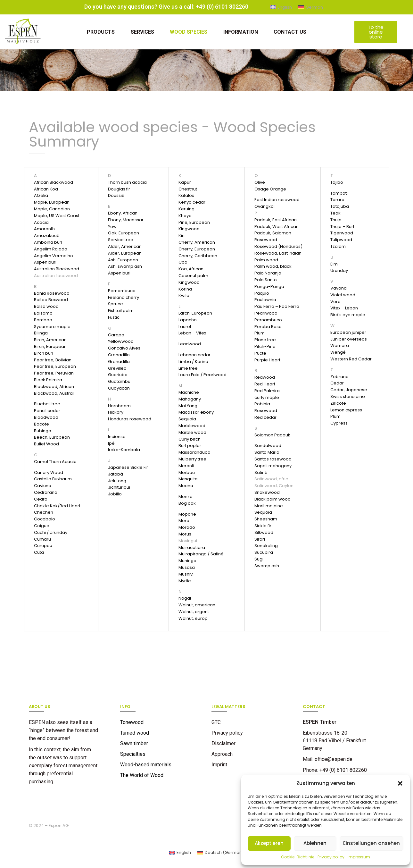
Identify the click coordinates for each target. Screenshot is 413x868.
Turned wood (135, 733)
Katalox (186, 195)
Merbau (187, 472)
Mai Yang (188, 406)
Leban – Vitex (192, 333)
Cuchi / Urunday (51, 532)
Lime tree (188, 368)
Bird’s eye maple (348, 315)
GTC (216, 722)
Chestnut (188, 189)
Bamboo (43, 320)
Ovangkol (264, 206)
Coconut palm (193, 276)
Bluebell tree (47, 404)
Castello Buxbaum (53, 479)
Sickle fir (263, 526)
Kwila (184, 295)
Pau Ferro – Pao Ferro (277, 306)
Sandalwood (268, 446)
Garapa (116, 335)
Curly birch (190, 439)
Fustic (114, 317)
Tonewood (132, 722)
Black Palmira (48, 380)
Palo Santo (266, 280)
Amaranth (44, 229)
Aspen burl (45, 262)
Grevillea (117, 368)
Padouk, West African (277, 227)
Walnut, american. (197, 605)
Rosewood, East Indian (278, 253)
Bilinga (41, 333)
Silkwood (264, 532)
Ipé (111, 443)
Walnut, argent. (194, 612)
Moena (186, 486)
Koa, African (191, 269)
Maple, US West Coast (57, 216)
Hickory (116, 412)
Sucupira (264, 552)
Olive (260, 182)
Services (142, 32)
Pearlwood (266, 313)
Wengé (338, 352)
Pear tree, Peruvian (54, 373)
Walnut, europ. (194, 618)
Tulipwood (341, 240)
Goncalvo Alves (124, 348)
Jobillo (115, 494)
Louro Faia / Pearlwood (202, 375)
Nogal (185, 598)
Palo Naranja (268, 273)
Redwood (265, 377)
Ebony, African (123, 213)
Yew (112, 227)
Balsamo (43, 313)
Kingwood (189, 229)
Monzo (186, 497)
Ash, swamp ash (125, 266)
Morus (185, 534)
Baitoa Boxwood (51, 300)
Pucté (260, 353)
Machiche (189, 392)
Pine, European (194, 222)
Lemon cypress (346, 410)
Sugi (259, 559)
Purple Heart (267, 360)
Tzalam (338, 246)
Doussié (116, 195)
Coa (183, 262)
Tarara (337, 200)
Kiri (182, 236)
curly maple (267, 397)
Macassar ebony (196, 412)
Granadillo (119, 355)
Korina (185, 289)
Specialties (133, 754)
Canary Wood (49, 472)
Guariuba (118, 375)
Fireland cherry (124, 297)
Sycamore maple (52, 327)
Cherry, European (197, 249)
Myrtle (185, 581)
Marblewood (192, 426)
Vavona (339, 288)
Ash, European (123, 260)
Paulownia (265, 300)
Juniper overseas (349, 339)
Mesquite (188, 479)
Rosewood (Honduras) (278, 246)
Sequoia (187, 419)
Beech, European (52, 437)
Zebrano (339, 377)
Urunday (339, 270)
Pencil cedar (47, 411)
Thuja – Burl (342, 227)
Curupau (43, 546)
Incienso (117, 437)
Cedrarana (46, 492)
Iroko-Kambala (124, 450)
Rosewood (266, 240)
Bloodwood (46, 417)
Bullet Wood (46, 444)
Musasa (187, 567)
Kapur (185, 182)
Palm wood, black (273, 266)
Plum (260, 333)
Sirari (260, 539)
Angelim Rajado (51, 249)
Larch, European (195, 313)
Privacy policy (331, 857)
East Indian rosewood (277, 200)
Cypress (339, 423)
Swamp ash (267, 566)
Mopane (187, 514)
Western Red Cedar (351, 359)
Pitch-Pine (265, 346)
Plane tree (265, 340)
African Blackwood (54, 182)
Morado (187, 527)
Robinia (262, 404)
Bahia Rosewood (52, 293)
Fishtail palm (121, 311)
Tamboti (339, 193)
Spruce (116, 304)
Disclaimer (223, 743)
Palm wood (266, 260)
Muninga (187, 561)
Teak (335, 213)
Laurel (185, 327)
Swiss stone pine (348, 396)
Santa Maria (267, 452)
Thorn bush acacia (127, 182)
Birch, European (50, 346)
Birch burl (44, 353)
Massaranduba (194, 452)
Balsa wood (46, 306)
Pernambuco (122, 291)
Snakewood (267, 492)
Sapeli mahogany (273, 466)
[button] (400, 783)
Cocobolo (45, 519)
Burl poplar (190, 446)
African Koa (46, 189)
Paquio (262, 293)
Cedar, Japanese (349, 390)
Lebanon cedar (194, 355)
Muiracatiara (192, 548)
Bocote (41, 424)
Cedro (41, 499)
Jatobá (116, 474)
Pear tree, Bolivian (53, 360)
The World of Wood (142, 775)
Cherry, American (197, 242)
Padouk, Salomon (273, 233)
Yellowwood (121, 341)
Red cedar (265, 417)
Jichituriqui (119, 487)
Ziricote (338, 403)
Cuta (39, 552)
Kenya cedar (192, 202)
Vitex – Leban (344, 308)
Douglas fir (119, 189)
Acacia (41, 222)
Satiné (261, 472)
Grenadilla (119, 362)
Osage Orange (270, 189)
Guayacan (119, 388)
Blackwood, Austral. (54, 393)
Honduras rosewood (130, 419)
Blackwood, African (54, 387)
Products (100, 32)
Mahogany (190, 399)
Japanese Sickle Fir (128, 467)
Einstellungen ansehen (372, 843)
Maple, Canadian (52, 209)
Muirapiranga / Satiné (201, 554)
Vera (335, 302)
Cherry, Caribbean (198, 256)
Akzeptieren (269, 843)
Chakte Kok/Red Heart (57, 506)
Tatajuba (340, 206)
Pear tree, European (55, 366)
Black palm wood (273, 499)
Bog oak (187, 503)
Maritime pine (269, 506)
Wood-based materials (146, 765)
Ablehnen (315, 843)
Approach (222, 754)
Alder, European (125, 253)
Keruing (186, 209)
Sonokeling (266, 546)
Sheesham (266, 519)
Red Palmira (267, 391)
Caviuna (43, 486)
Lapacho (188, 320)
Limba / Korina (193, 362)
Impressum (359, 857)
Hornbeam (119, 406)
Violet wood (343, 295)
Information (241, 32)
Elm (334, 264)
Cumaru (42, 539)
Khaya (185, 216)
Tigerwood (342, 233)
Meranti (186, 466)
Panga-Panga (269, 287)
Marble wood (192, 432)
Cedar (337, 383)
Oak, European (124, 233)
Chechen (44, 512)
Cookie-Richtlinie (298, 857)
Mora (184, 521)
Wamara (340, 346)
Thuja (336, 220)
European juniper (348, 332)
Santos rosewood (273, 459)
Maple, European (52, 202)
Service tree (121, 240)
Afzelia (41, 195)
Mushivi (186, 574)
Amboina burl (48, 242)
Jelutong (117, 481)
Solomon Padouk (272, 435)
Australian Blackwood (57, 269)
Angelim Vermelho (54, 256)
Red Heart (265, 384)
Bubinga (43, 431)
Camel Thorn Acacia (55, 462)
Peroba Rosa (268, 327)
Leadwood (190, 344)
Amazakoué (47, 236)
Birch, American (50, 340)
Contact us (290, 32)
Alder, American (125, 246)
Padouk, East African (276, 220)
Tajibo (337, 182)
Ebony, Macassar (126, 220)
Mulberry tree (192, 459)
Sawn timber (134, 743)
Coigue (42, 526)
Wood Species (189, 32)
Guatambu (119, 381)
